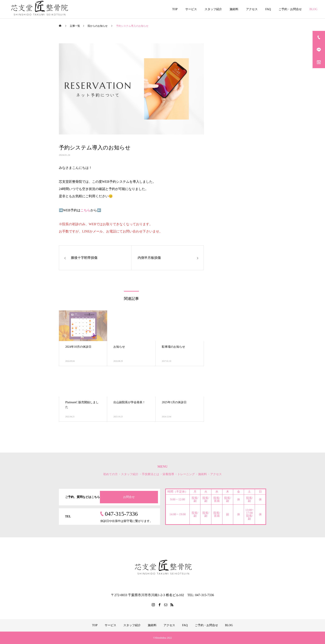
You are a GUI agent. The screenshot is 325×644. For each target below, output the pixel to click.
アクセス (252, 9)
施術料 (234, 9)
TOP (175, 9)
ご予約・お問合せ (290, 9)
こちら (85, 210)
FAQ (268, 9)
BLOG (313, 9)
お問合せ (129, 497)
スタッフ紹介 (213, 9)
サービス (191, 9)
